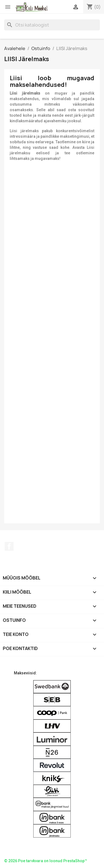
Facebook (9, 546)
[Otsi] (52, 25)
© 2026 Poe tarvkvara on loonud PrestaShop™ (46, 861)
